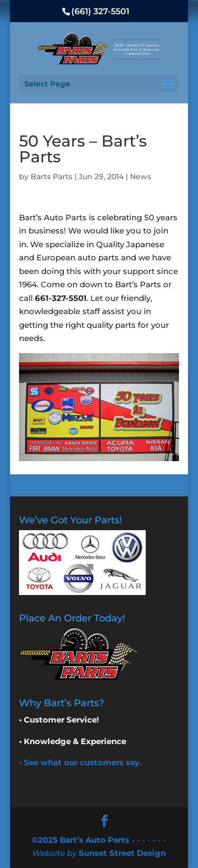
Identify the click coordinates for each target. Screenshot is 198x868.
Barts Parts (51, 177)
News (140, 177)
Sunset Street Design (122, 853)
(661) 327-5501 (100, 11)
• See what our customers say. (80, 762)
